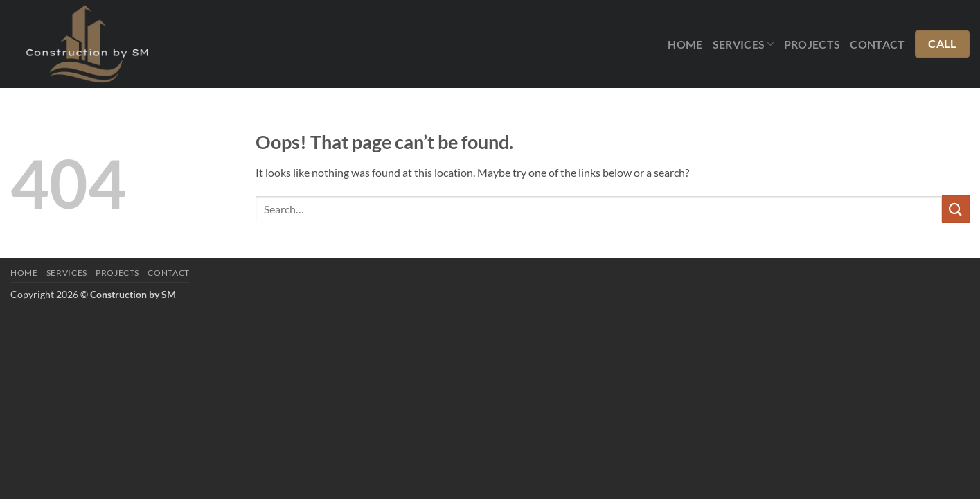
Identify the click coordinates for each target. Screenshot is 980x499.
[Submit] (956, 209)
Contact (877, 44)
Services (743, 44)
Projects (812, 44)
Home (685, 44)
